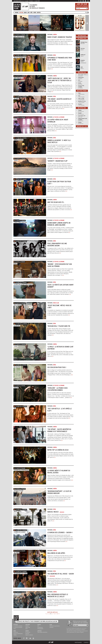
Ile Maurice (28, 632)
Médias (15, 635)
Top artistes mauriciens (42, 632)
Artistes (40, 631)
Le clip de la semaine (18, 627)
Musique (17, 13)
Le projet (27, 1)
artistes (39, 13)
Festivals (27, 634)
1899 (82, 67)
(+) (71, 44)
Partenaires (78, 642)
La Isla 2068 (37, 1)
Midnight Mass (84, 42)
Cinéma (27, 626)
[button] (15, 23)
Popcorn (21, 13)
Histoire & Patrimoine (18, 634)
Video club (28, 627)
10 (58, 614)
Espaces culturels (29, 635)
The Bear (83, 48)
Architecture (40, 627)
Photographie (40, 629)
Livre (28, 13)
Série (27, 629)
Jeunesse (51, 627)
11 (59, 614)
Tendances (16, 632)
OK (87, 8)
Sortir (35, 13)
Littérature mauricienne (55, 626)
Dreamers (31, 1)
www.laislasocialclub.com (19, 1)
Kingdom (83, 60)
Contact (86, 642)
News (15, 629)
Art (38, 626)
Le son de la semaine (18, 626)
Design (25, 13)
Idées (31, 13)
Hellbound (83, 55)
